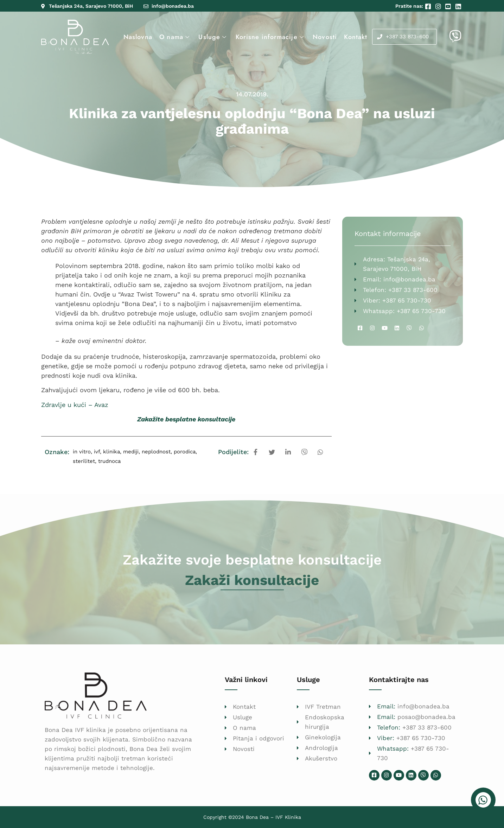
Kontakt (355, 37)
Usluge (213, 37)
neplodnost (156, 452)
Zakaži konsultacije (252, 580)
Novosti (324, 37)
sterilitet (84, 461)
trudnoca (109, 461)
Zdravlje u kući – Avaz (75, 405)
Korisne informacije (270, 37)
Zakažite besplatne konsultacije (186, 419)
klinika (111, 452)
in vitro (82, 452)
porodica (185, 452)
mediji (131, 452)
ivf (97, 452)
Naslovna (138, 37)
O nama (175, 37)
